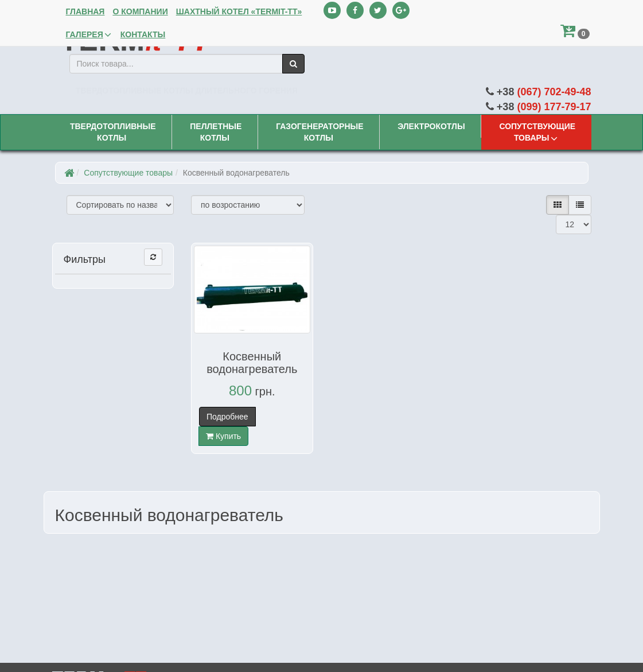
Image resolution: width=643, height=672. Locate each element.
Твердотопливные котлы (112, 131)
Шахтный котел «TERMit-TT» (238, 11)
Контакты (142, 34)
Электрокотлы (430, 126)
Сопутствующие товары (536, 132)
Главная (84, 11)
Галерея (88, 34)
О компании (139, 11)
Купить (223, 436)
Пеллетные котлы (215, 131)
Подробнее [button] (227, 417)
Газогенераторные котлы (318, 131)
